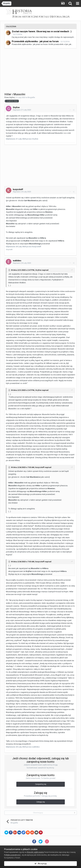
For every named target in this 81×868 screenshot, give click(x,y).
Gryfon (12, 97)
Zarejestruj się (41, 784)
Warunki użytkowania (35, 852)
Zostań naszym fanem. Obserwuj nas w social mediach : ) (42, 31)
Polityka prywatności (12, 855)
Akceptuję (41, 864)
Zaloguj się (40, 802)
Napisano (22, 110)
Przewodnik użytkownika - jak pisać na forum (35, 41)
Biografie (31, 97)
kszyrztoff (40, 467)
